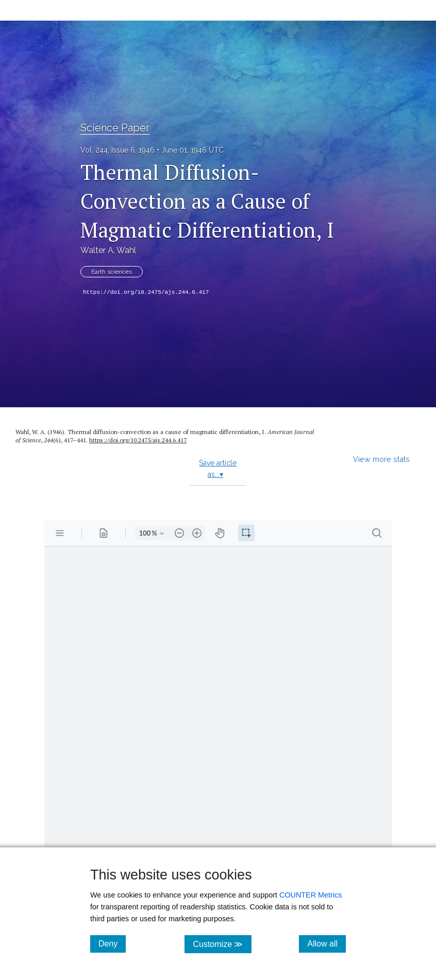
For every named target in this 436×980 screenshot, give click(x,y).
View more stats (381, 459)
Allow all (326, 943)
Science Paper (115, 128)
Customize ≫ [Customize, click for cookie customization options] (222, 944)
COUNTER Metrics (311, 895)
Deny (112, 943)
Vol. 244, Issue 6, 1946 (118, 150)
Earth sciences (112, 272)
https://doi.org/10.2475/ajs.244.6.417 (146, 292)
